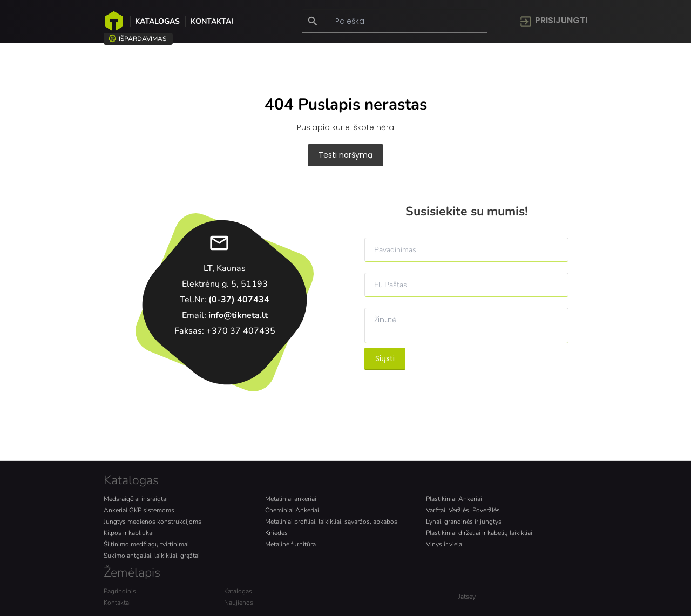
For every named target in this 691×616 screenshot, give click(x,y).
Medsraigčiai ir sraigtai (136, 499)
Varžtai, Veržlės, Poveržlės (463, 510)
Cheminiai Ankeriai (292, 510)
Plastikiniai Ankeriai (454, 499)
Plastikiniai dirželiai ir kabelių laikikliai (479, 533)
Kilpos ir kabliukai (129, 533)
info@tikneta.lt (238, 315)
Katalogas (157, 21)
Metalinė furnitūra (290, 544)
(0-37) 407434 (239, 300)
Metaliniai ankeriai (291, 499)
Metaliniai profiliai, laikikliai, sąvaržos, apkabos (331, 522)
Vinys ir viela (444, 544)
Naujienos (239, 603)
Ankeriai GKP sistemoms (139, 510)
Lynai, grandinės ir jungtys (464, 522)
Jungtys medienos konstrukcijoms (153, 522)
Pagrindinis (120, 591)
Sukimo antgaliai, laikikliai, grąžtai (152, 556)
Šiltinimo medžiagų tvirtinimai (146, 544)
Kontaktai (212, 21)
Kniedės (276, 533)
